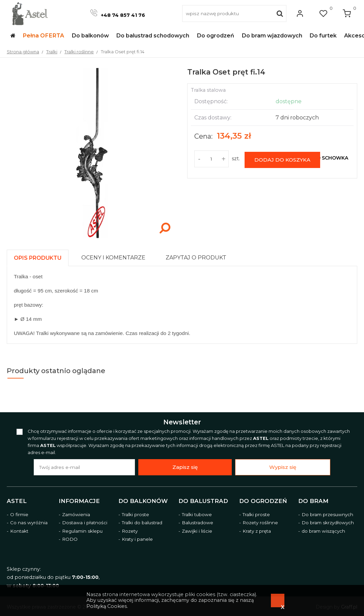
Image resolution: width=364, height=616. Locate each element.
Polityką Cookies (107, 606)
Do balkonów (143, 501)
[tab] (41, 256)
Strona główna (23, 52)
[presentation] (38, 258)
